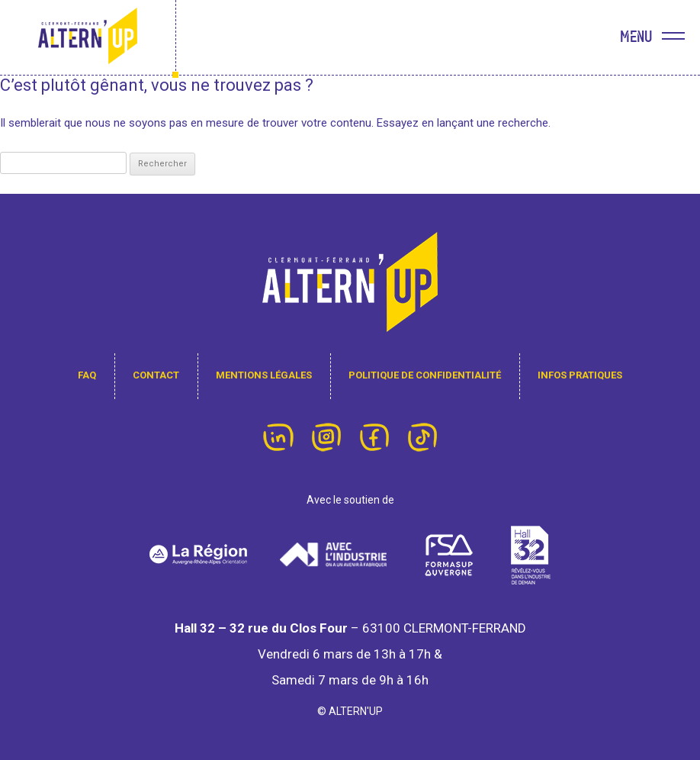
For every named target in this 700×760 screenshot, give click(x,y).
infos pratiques (580, 375)
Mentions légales (264, 375)
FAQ (87, 375)
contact (156, 375)
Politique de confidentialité (425, 375)
